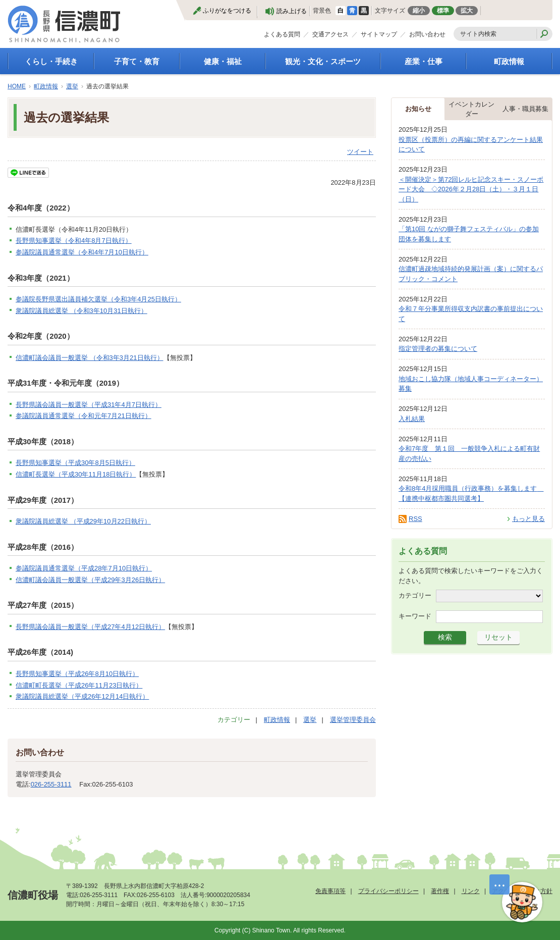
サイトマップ (379, 34)
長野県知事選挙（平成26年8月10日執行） (77, 674)
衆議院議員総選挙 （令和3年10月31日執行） (81, 311)
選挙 (72, 86)
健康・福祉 (223, 61)
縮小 (419, 11)
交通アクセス (330, 34)
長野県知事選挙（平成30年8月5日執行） (75, 463)
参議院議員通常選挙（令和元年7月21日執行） (83, 416)
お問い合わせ (427, 34)
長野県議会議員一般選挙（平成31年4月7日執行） (89, 405)
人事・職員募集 (525, 109)
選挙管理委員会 (353, 720)
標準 (443, 11)
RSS (415, 519)
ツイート (360, 152)
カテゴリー (415, 595)
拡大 (467, 11)
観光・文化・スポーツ (323, 61)
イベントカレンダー (471, 109)
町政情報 (509, 61)
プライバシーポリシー (388, 891)
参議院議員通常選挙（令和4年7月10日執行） (82, 252)
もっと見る (528, 519)
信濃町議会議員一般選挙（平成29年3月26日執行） (90, 580)
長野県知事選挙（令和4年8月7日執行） (74, 241)
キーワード (415, 616)
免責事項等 (330, 891)
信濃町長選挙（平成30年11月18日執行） (76, 474)
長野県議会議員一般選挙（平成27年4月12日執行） (90, 627)
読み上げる (292, 11)
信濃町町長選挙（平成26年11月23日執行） (79, 685)
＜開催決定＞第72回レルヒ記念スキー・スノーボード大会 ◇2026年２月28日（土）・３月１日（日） (471, 189)
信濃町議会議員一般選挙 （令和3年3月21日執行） (90, 358)
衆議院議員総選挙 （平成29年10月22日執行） (83, 521)
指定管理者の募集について (438, 349)
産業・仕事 (424, 61)
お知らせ (418, 109)
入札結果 (412, 419)
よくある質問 (282, 34)
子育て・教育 (137, 61)
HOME (17, 86)
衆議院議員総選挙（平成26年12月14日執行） (82, 696)
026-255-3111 (51, 784)
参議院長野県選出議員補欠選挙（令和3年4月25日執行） (98, 299)
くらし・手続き (51, 61)
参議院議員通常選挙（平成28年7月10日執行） (84, 568)
